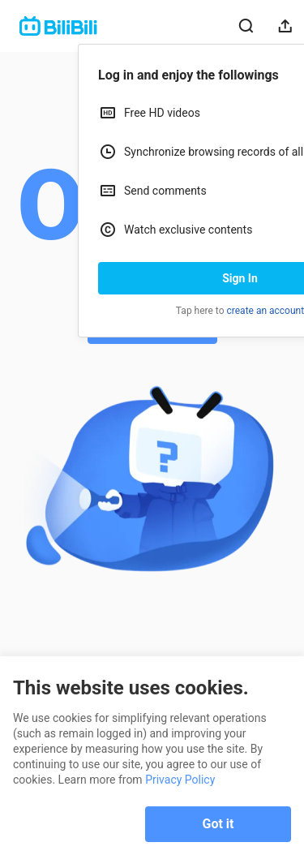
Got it (218, 824)
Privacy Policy (180, 780)
